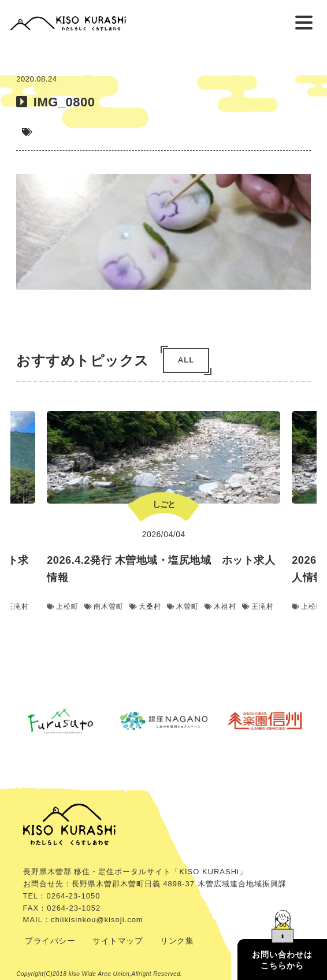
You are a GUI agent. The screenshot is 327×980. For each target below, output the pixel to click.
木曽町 (183, 607)
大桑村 (145, 607)
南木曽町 (104, 607)
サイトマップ (118, 941)
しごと (164, 504)
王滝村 (258, 607)
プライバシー (50, 941)
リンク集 (177, 941)
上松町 (63, 607)
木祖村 (220, 607)
